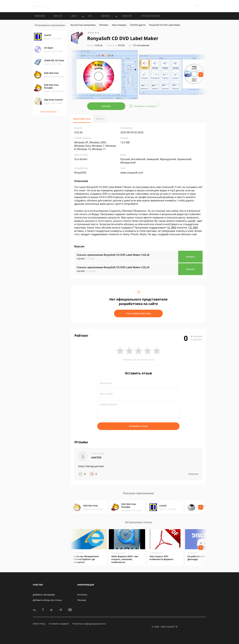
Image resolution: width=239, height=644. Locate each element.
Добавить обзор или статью (47, 600)
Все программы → (50, 112)
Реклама (82, 600)
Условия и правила (59, 624)
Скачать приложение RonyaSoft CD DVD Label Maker (113, 255)
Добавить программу (44, 595)
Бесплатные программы (83, 25)
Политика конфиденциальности (89, 624)
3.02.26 (95, 45)
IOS (90, 16)
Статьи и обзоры (151, 16)
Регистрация (183, 6)
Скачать (106, 106)
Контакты (82, 595)
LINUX (74, 16)
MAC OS (58, 16)
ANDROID (106, 16)
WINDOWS (40, 16)
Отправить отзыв (138, 426)
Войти (171, 6)
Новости (127, 16)
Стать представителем (138, 313)
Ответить (194, 474)
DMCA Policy (39, 624)
